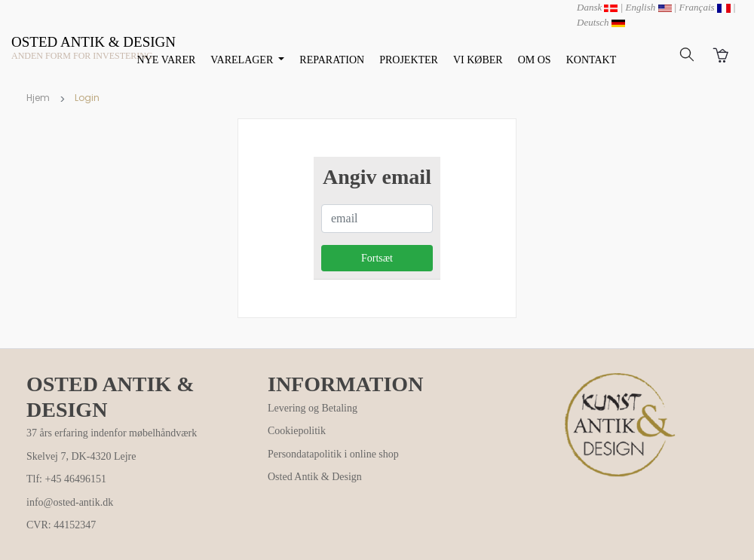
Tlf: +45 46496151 (66, 479)
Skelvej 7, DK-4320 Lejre (81, 456)
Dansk (597, 7)
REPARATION (332, 60)
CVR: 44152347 (61, 525)
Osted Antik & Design (315, 477)
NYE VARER (167, 60)
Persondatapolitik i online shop (333, 454)
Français (705, 7)
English (649, 7)
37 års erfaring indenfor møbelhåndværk (112, 433)
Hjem (38, 98)
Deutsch (601, 22)
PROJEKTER (409, 60)
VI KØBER (478, 60)
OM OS (535, 60)
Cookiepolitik (297, 431)
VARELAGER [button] (243, 60)
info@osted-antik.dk (70, 502)
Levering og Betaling (313, 408)
